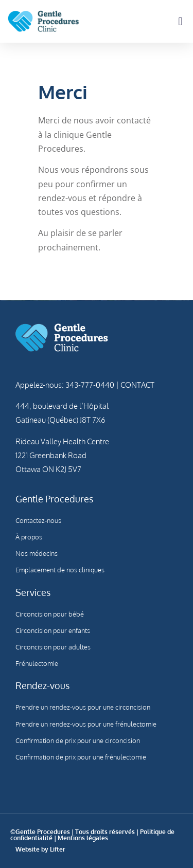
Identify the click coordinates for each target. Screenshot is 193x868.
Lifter (58, 849)
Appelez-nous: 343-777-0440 (65, 385)
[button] (180, 21)
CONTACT (137, 385)
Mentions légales (83, 838)
